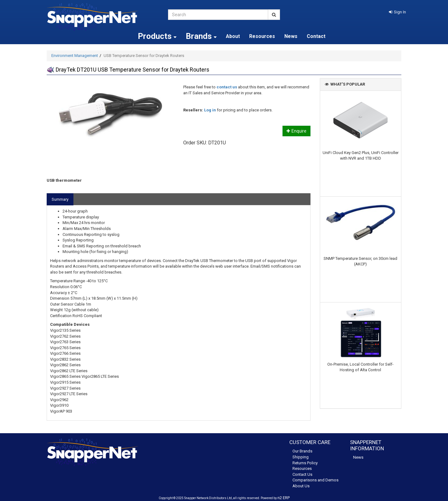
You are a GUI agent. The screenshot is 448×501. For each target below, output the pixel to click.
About (233, 36)
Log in (210, 110)
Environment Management (75, 56)
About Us (301, 486)
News (291, 36)
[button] (397, 12)
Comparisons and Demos (315, 480)
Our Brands (302, 451)
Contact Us (302, 474)
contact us (227, 87)
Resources (262, 36)
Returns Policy (305, 463)
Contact (316, 36)
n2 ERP (284, 498)
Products (157, 36)
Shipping (301, 457)
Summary (60, 199)
